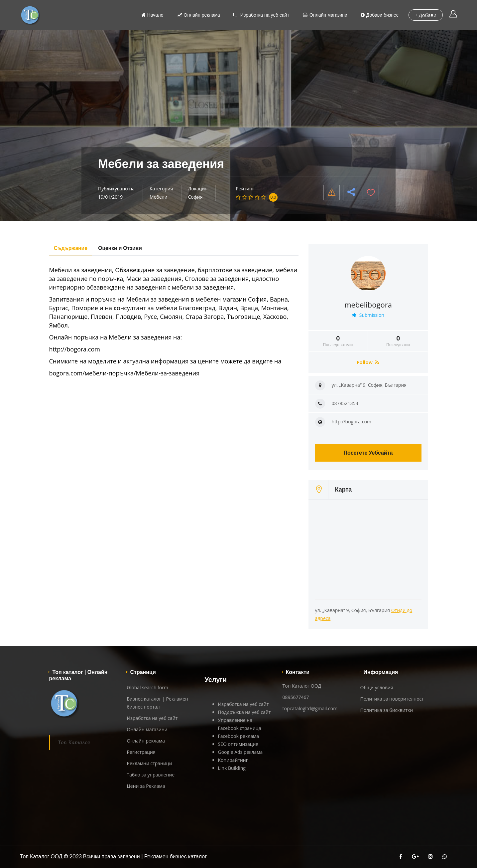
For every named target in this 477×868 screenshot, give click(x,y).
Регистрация (141, 752)
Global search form (148, 687)
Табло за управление (151, 775)
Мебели (159, 197)
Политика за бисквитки (387, 710)
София (195, 197)
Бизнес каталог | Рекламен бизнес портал (158, 703)
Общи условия (377, 687)
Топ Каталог (74, 742)
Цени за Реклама (146, 786)
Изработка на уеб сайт (261, 15)
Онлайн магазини (325, 15)
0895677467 (296, 697)
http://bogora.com (352, 422)
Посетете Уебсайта (368, 453)
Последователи (338, 341)
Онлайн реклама (198, 15)
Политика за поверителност (392, 699)
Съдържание (72, 248)
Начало (152, 15)
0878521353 (345, 403)
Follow (368, 362)
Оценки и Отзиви (123, 248)
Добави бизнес (379, 15)
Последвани (398, 341)
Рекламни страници (150, 763)
